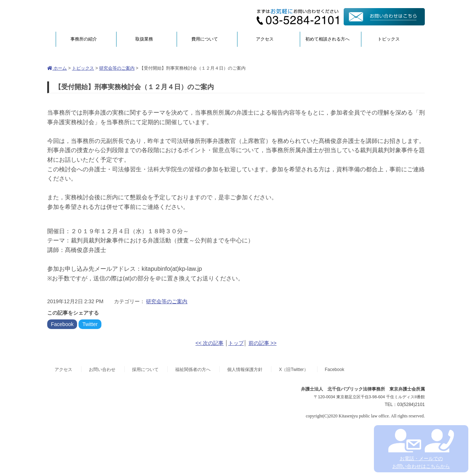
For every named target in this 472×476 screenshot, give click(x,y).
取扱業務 (144, 39)
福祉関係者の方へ (193, 370)
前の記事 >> (263, 343)
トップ (236, 343)
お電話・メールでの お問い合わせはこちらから (421, 449)
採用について (145, 370)
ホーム (57, 68)
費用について (205, 39)
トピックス (389, 39)
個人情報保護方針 (245, 370)
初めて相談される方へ (327, 39)
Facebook (62, 324)
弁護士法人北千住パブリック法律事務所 (119, 16)
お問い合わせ (102, 370)
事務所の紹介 (84, 39)
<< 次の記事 (209, 343)
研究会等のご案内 (117, 68)
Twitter (90, 324)
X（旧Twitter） (293, 370)
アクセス (265, 39)
